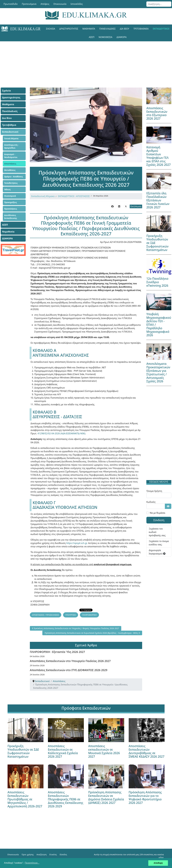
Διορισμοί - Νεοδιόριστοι (11, 156)
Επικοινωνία (60, 4)
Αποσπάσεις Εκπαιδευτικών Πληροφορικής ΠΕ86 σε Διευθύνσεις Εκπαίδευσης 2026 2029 (66, 799)
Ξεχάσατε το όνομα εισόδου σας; (159, 543)
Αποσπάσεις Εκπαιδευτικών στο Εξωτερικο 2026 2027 (157, 113)
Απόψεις (45, 4)
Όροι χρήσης (28, 854)
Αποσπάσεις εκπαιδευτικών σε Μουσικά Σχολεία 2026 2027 (104, 751)
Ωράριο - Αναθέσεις (14, 177)
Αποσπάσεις (10, 164)
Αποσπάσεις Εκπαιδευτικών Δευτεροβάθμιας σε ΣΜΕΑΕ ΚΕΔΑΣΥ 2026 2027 (147, 751)
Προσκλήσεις (11, 209)
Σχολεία (51, 29)
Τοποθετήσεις (11, 183)
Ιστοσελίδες (77, 4)
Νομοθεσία (105, 37)
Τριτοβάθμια (141, 29)
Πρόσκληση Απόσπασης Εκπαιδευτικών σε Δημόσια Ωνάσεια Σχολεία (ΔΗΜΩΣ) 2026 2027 (106, 797)
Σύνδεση (159, 520)
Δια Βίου (125, 29)
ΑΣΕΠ (92, 37)
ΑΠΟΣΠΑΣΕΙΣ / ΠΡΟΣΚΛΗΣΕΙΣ (46, 615)
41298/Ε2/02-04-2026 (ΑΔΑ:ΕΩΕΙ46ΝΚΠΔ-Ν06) (61, 433)
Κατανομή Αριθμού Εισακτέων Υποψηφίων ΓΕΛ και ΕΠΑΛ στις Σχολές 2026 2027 (158, 156)
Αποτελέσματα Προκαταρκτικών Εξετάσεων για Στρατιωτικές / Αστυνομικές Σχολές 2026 (158, 372)
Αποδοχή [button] (158, 863)
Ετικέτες (53, 854)
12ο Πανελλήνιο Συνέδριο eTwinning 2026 (157, 282)
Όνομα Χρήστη (154, 491)
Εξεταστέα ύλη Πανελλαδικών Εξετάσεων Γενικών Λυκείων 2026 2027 (158, 200)
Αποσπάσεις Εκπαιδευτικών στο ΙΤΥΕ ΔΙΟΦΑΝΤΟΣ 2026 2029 (69, 670)
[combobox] (159, 4)
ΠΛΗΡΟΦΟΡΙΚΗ (89, 615)
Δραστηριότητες (69, 29)
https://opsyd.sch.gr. (77, 543)
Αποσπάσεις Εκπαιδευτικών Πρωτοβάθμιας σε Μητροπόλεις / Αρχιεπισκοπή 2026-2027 (25, 799)
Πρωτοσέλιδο (11, 4)
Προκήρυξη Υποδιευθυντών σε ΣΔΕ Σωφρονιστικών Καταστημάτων (23, 751)
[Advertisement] (86, 61)
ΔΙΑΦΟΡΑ (121, 37)
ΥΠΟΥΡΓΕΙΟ (71, 615)
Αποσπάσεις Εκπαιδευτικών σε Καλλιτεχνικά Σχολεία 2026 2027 (63, 751)
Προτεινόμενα (29, 4)
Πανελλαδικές (107, 29)
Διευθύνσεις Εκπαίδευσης (11, 217)
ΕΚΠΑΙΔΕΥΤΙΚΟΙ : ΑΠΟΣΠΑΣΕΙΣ (74, 196)
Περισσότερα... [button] (32, 863)
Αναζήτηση (42, 854)
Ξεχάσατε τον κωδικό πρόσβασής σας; (157, 532)
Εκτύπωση (136, 206)
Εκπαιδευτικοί (161, 29)
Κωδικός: (151, 502)
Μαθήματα (89, 29)
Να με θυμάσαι (157, 513)
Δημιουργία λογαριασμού (157, 552)
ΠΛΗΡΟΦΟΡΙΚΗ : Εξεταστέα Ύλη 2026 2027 (57, 652)
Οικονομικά (10, 196)
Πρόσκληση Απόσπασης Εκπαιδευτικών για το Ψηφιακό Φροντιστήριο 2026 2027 (145, 797)
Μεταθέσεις (10, 170)
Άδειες (7, 189)
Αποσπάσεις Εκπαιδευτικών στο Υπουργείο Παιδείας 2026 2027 (70, 661)
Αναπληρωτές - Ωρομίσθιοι (11, 146)
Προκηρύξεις (11, 202)
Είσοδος (63, 854)
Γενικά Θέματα (11, 138)
